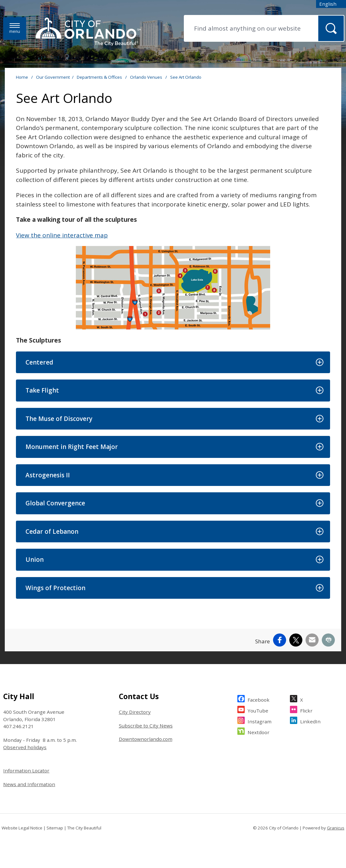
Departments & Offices (100, 77)
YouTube (258, 710)
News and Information (29, 784)
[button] (173, 362)
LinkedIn (310, 721)
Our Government (53, 77)
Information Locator (26, 770)
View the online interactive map (62, 235)
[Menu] (15, 29)
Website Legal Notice (22, 828)
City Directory (135, 712)
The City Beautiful (84, 828)
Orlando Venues (147, 77)
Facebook (259, 699)
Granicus (336, 828)
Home (22, 77)
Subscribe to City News (146, 726)
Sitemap (55, 828)
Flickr (306, 710)
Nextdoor (259, 731)
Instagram (259, 721)
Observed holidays (25, 747)
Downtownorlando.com (146, 739)
